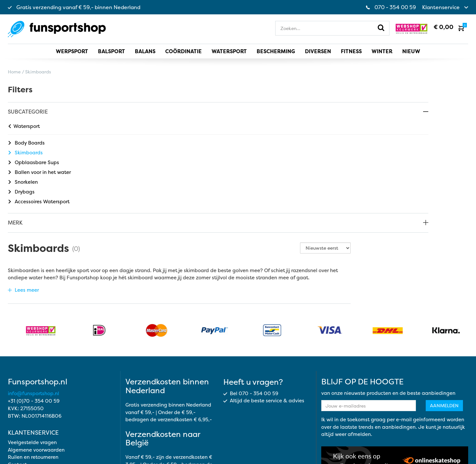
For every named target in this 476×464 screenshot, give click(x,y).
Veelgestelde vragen (32, 381)
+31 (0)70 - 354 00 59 (34, 339)
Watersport (24, 126)
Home (14, 72)
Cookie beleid (373, 443)
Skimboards (26, 153)
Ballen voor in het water (40, 172)
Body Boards (27, 143)
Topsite (460, 450)
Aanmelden (444, 343)
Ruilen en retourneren (33, 395)
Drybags (22, 192)
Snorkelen (23, 182)
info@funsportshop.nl (33, 331)
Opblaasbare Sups (34, 162)
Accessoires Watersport (39, 201)
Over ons (18, 417)
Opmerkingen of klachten (38, 410)
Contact (17, 402)
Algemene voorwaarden (36, 388)
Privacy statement (328, 443)
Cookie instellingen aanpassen (432, 443)
